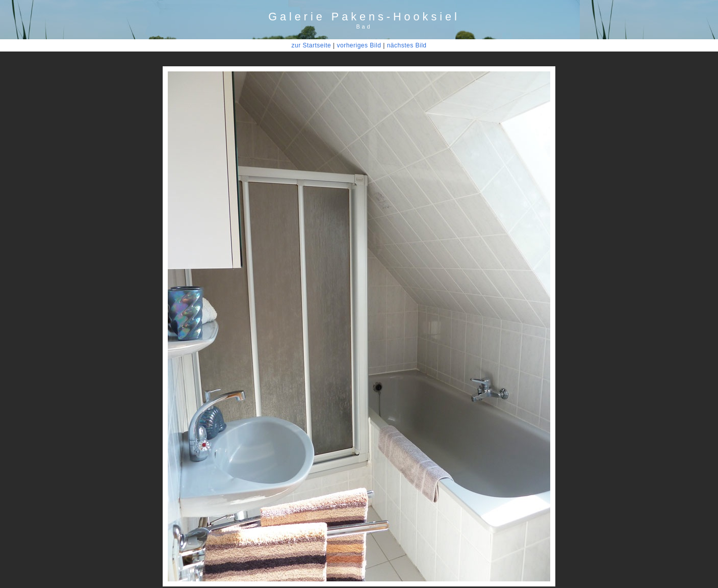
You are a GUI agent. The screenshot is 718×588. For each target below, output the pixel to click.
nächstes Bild (407, 45)
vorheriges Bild (359, 45)
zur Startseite (311, 45)
